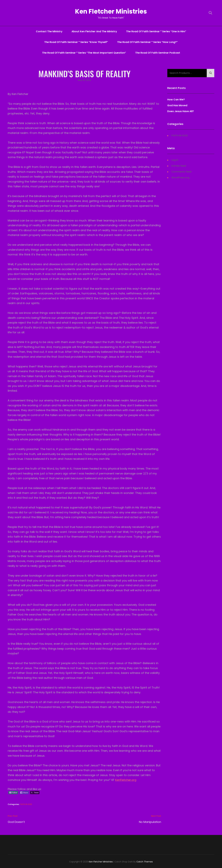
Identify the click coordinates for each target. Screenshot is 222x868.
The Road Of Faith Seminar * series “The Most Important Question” (84, 53)
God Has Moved (177, 106)
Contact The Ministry (49, 31)
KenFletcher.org (126, 780)
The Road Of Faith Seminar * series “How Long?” (147, 42)
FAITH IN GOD (26, 804)
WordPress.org (180, 178)
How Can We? (176, 100)
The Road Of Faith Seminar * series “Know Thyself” (76, 42)
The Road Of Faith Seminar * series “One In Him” (156, 31)
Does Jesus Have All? (181, 111)
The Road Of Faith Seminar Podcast (158, 53)
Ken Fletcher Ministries (111, 11)
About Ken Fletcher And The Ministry (94, 31)
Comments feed (181, 172)
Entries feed (179, 166)
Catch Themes (145, 862)
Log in (175, 160)
